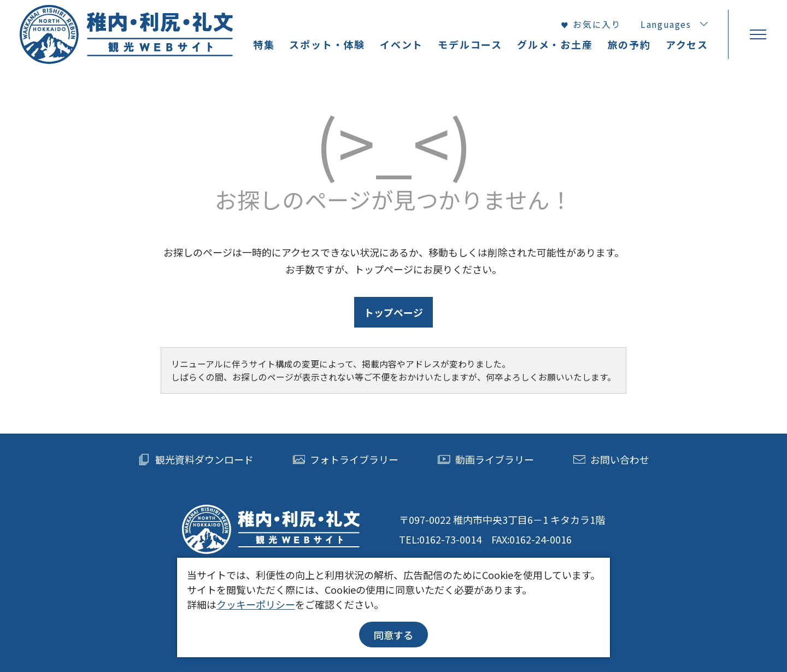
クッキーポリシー (256, 604)
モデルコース (470, 44)
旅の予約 (629, 44)
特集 (264, 44)
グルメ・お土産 (555, 44)
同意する (393, 635)
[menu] (757, 34)
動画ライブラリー (486, 460)
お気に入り (591, 25)
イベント (401, 44)
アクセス (687, 44)
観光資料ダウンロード (196, 460)
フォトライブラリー (346, 460)
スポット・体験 (327, 44)
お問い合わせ (612, 460)
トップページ (393, 312)
